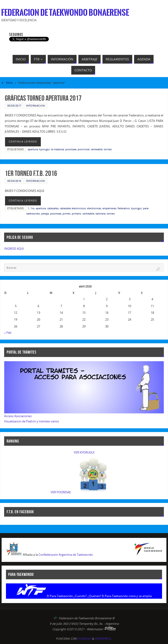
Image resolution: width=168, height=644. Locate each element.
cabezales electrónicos (73, 208)
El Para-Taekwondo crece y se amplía (127, 596)
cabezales (53, 208)
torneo (108, 149)
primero (76, 213)
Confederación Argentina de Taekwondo (66, 555)
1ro (32, 208)
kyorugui (44, 149)
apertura (33, 149)
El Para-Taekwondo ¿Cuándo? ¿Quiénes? (74, 596)
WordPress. (103, 639)
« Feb (8, 333)
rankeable (97, 149)
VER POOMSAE (61, 492)
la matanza (58, 149)
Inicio (9, 83)
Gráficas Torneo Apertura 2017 (43, 98)
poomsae (71, 149)
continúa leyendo (23, 142)
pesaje (45, 213)
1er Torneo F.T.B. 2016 (31, 173)
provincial (84, 149)
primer (66, 213)
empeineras (109, 208)
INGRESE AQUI (14, 249)
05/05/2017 (14, 106)
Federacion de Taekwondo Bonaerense (65, 13)
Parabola (84, 639)
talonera (101, 213)
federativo (124, 208)
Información (36, 106)
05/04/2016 (14, 181)
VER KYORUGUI (84, 452)
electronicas (94, 208)
